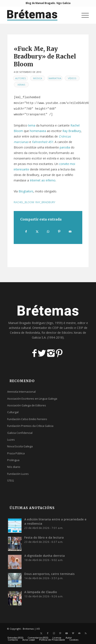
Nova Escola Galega (20, 446)
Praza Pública (16, 453)
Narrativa (55, 78)
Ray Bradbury (72, 131)
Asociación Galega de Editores (27, 405)
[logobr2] (40, 15)
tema (32, 125)
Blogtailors (26, 191)
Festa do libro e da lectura (44, 537)
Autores (21, 78)
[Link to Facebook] (48, 633)
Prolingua (13, 460)
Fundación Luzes (18, 474)
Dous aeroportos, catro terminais (49, 574)
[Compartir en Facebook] (26, 231)
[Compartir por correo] (70, 231)
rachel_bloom (24, 202)
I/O (38, 629)
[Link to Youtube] (67, 633)
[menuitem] (83, 15)
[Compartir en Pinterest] (59, 231)
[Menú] (83, 15)
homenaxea (38, 131)
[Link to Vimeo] (73, 633)
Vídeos (72, 78)
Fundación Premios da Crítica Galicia (30, 426)
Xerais (21, 85)
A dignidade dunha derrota (45, 556)
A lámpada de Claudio (41, 592)
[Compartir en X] (37, 231)
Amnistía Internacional (21, 392)
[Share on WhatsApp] (48, 231)
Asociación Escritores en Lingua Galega (32, 399)
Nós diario (14, 467)
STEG (11, 481)
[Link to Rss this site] (86, 633)
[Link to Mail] (79, 633)
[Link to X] (41, 633)
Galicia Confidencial (20, 433)
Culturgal (13, 412)
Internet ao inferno (43, 180)
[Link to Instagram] (54, 633)
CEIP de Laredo (63, 328)
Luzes (11, 440)
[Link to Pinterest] (60, 633)
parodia (65, 147)
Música (38, 78)
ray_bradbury (45, 202)
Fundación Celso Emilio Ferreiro (27, 419)
